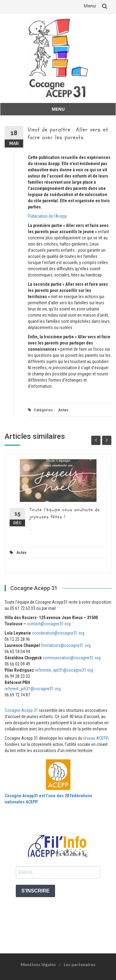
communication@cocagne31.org (72, 658)
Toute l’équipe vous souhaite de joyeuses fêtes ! (65, 513)
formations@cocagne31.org (66, 645)
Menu (90, 6)
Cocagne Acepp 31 (21, 710)
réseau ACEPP (96, 738)
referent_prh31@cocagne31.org (33, 689)
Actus (63, 410)
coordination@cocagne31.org (58, 633)
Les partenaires (80, 964)
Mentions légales (38, 964)
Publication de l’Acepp (47, 216)
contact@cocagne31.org (49, 624)
